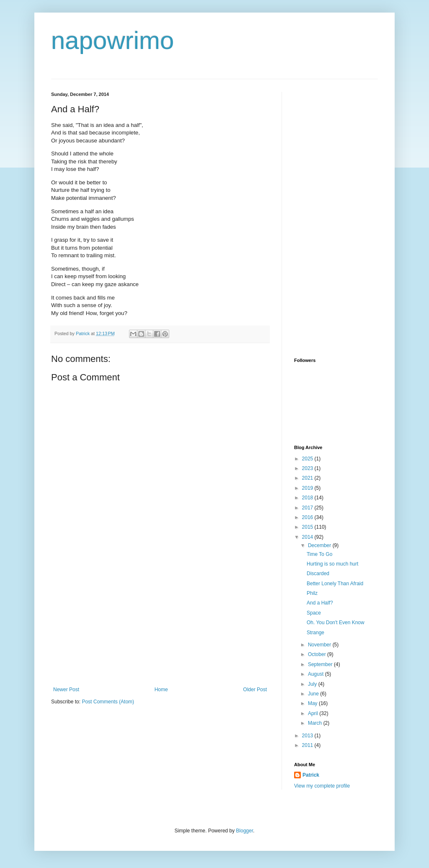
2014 (308, 537)
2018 (308, 498)
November (320, 645)
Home (161, 690)
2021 (308, 478)
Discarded (318, 573)
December (320, 545)
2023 (308, 468)
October (318, 654)
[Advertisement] (160, 624)
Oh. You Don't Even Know (336, 623)
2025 (308, 459)
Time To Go (319, 554)
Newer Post (66, 690)
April (314, 713)
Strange (315, 633)
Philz (312, 593)
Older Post (255, 690)
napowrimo (112, 40)
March (316, 723)
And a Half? (320, 603)
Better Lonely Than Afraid (335, 584)
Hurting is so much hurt (332, 564)
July (313, 684)
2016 (308, 517)
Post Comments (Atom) (108, 702)
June (314, 694)
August (317, 674)
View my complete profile (322, 786)
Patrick (311, 775)
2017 (308, 508)
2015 (308, 527)
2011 (308, 745)
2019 (308, 488)
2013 (308, 736)
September (321, 664)
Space (314, 613)
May (313, 703)
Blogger (244, 831)
